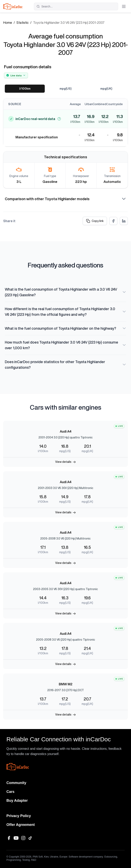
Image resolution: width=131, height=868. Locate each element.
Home (8, 23)
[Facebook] (9, 838)
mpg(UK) (106, 89)
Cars (10, 792)
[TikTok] (30, 838)
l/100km (25, 89)
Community (16, 783)
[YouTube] (16, 838)
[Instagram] (23, 838)
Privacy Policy (19, 816)
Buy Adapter (17, 801)
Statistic (23, 23)
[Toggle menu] (124, 6)
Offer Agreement (21, 825)
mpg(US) (66, 89)
